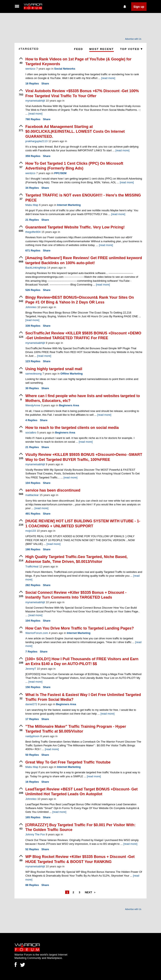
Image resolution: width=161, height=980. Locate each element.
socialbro (31, 433)
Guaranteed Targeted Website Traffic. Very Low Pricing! (75, 227)
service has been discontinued (53, 490)
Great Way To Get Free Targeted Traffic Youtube (68, 762)
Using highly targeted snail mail (54, 369)
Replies (32, 83)
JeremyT (31, 669)
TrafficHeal (32, 566)
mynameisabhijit (35, 101)
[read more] (108, 78)
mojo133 (31, 531)
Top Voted (131, 49)
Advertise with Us (133, 39)
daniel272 (31, 704)
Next (89, 892)
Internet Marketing (69, 205)
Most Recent (102, 49)
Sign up (139, 7)
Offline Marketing (71, 374)
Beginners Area (69, 405)
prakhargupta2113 (36, 141)
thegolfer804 (33, 232)
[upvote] (21, 61)
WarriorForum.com (37, 633)
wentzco (30, 69)
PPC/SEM (60, 173)
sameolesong (33, 374)
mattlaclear (32, 495)
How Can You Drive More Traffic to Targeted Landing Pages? (80, 628)
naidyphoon (32, 736)
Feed (79, 49)
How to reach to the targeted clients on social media (72, 428)
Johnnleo (31, 307)
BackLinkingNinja (36, 268)
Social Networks (65, 69)
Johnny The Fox (35, 834)
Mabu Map (32, 205)
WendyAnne (33, 405)
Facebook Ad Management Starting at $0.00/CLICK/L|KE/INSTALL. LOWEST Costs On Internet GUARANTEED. (75, 132)
